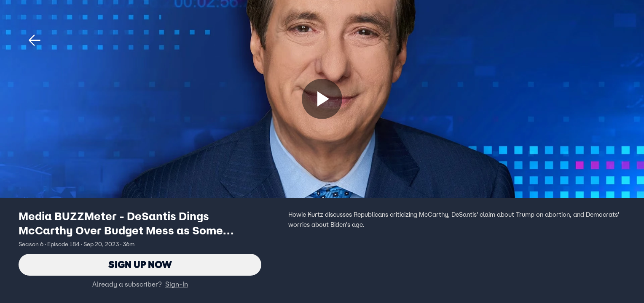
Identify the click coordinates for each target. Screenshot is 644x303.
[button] (35, 40)
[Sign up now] (322, 99)
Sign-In (177, 284)
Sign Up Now (140, 264)
